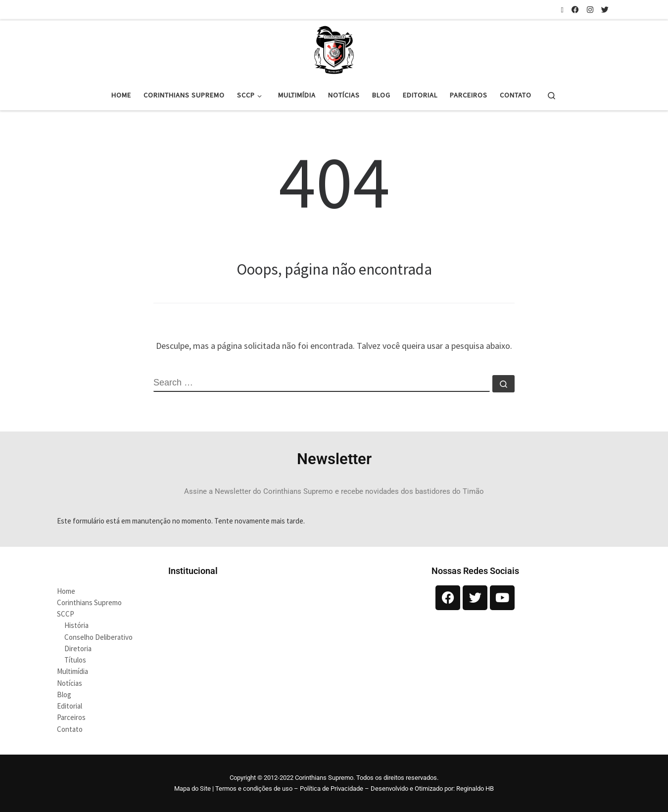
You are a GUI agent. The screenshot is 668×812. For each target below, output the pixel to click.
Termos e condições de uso (254, 788)
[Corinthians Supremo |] (334, 48)
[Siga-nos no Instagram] (590, 10)
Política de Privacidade (332, 788)
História (76, 625)
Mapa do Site (192, 788)
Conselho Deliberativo (98, 637)
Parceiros (71, 717)
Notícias (70, 683)
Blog (64, 694)
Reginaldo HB (475, 788)
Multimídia (72, 671)
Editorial (70, 706)
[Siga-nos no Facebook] (575, 10)
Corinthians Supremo (89, 602)
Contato (70, 729)
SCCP (66, 614)
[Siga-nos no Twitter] (605, 10)
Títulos (75, 660)
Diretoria (78, 648)
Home (66, 591)
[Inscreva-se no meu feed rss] (562, 10)
